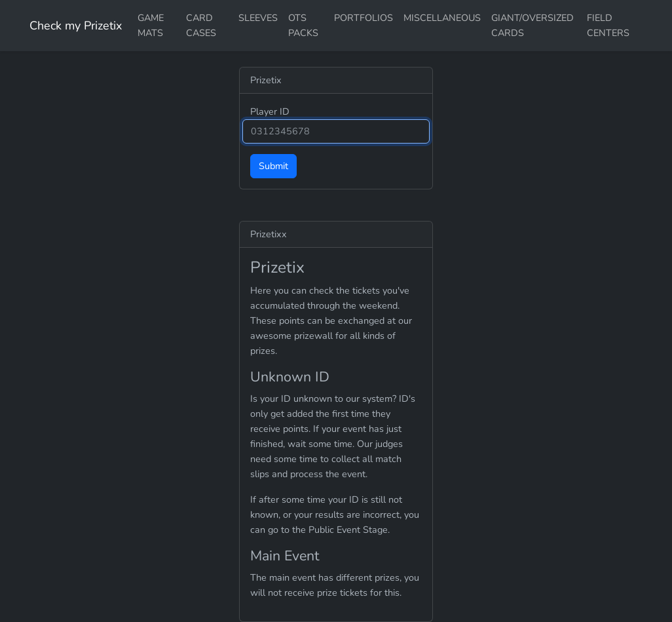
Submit (273, 166)
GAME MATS (151, 25)
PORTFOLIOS (364, 18)
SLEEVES (258, 18)
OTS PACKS (303, 25)
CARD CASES (201, 25)
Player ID (270, 111)
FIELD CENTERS (608, 25)
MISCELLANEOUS (442, 18)
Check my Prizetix (76, 26)
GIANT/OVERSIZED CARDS (532, 25)
